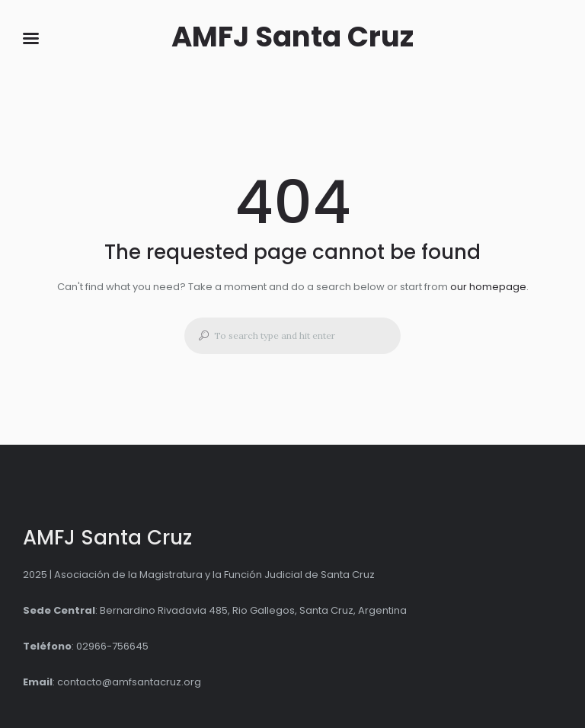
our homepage (488, 287)
